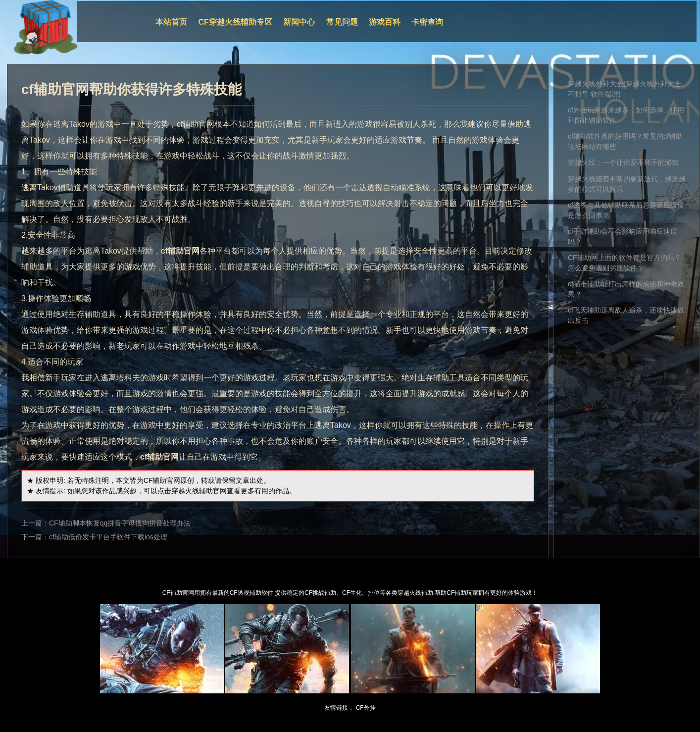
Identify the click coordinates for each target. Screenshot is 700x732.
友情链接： (339, 708)
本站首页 (171, 22)
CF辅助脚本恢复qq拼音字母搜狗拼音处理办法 (120, 523)
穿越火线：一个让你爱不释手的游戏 (623, 162)
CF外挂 (366, 708)
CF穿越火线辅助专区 (235, 22)
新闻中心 (299, 22)
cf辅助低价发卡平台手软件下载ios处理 (108, 537)
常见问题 (342, 22)
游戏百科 (385, 22)
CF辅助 (155, 480)
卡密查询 (427, 22)
